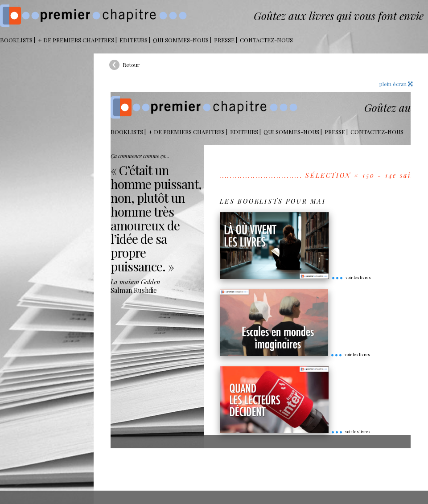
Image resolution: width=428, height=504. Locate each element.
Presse (224, 40)
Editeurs (134, 40)
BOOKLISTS (16, 40)
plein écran (396, 84)
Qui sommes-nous (181, 40)
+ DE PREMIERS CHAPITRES (76, 40)
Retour (131, 65)
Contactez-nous (266, 40)
